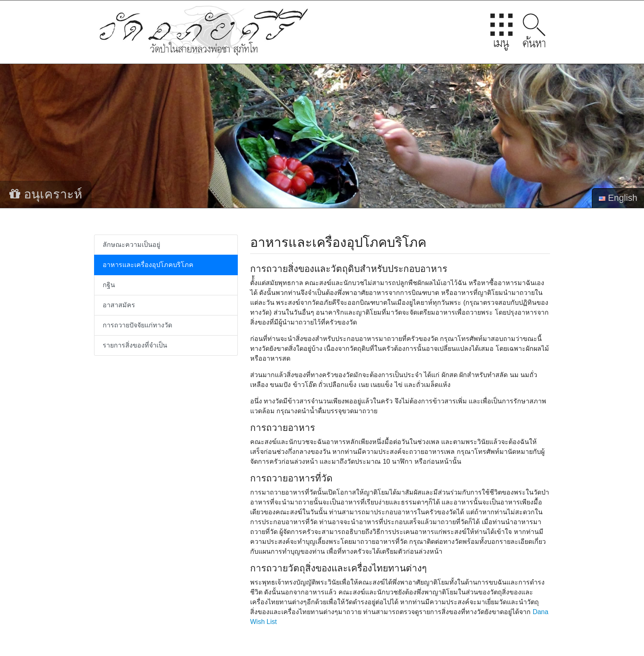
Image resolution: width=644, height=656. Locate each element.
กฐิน (109, 285)
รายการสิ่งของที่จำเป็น (135, 345)
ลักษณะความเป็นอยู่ (131, 245)
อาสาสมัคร (119, 305)
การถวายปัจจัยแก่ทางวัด (137, 325)
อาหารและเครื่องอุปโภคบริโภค (148, 265)
